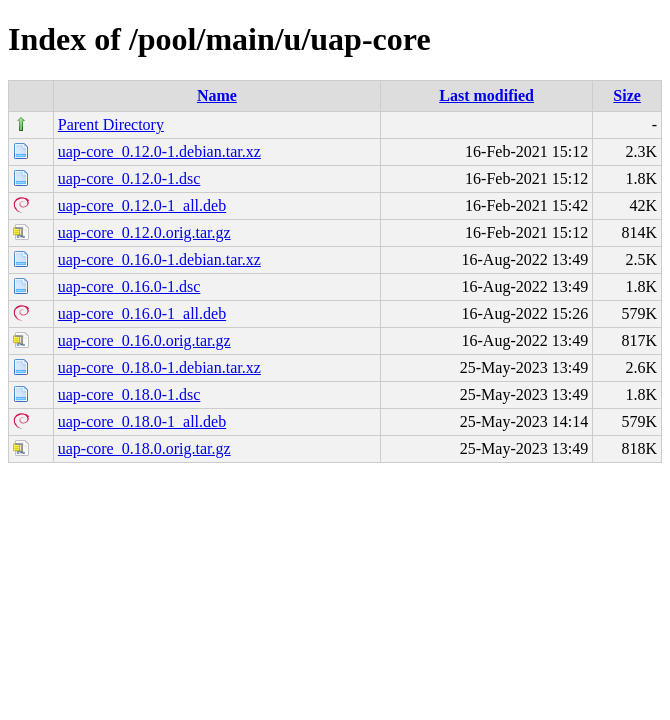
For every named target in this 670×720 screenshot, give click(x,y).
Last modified (486, 95)
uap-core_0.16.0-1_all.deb (142, 313)
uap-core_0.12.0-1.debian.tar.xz (159, 151)
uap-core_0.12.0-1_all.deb (142, 205)
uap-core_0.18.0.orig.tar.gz (144, 448)
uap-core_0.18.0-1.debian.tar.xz (159, 367)
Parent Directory (111, 124)
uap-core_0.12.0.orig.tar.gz (144, 232)
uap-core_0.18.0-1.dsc (129, 394)
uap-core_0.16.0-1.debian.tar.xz (159, 259)
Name (217, 95)
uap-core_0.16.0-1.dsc (129, 286)
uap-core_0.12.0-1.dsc (129, 178)
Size (627, 95)
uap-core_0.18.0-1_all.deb (142, 421)
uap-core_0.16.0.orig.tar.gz (144, 340)
